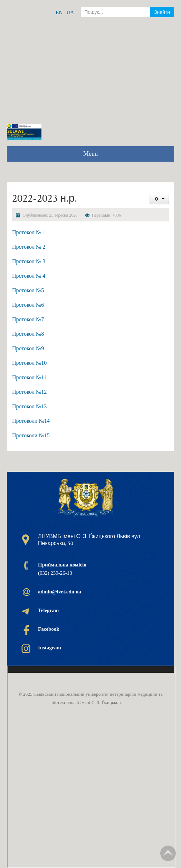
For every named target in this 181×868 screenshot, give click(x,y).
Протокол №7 (28, 319)
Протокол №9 (28, 348)
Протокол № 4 (29, 276)
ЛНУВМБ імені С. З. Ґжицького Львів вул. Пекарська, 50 (90, 540)
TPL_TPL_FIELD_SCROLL (168, 853)
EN (59, 12)
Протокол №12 (29, 392)
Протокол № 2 (29, 247)
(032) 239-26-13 (62, 569)
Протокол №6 (28, 305)
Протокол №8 (28, 334)
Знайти (162, 12)
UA (70, 12)
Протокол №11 (29, 377)
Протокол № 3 (29, 261)
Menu (90, 154)
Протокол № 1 (29, 232)
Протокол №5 (28, 290)
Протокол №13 (29, 406)
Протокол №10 (29, 363)
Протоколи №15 (31, 435)
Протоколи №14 (31, 421)
